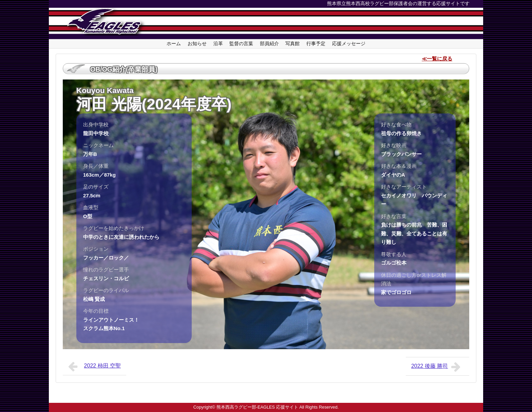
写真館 (292, 43)
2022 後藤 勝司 (438, 367)
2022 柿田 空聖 (94, 366)
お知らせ (197, 43)
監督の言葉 (241, 43)
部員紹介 (269, 43)
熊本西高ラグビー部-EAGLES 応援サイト (257, 407)
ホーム (174, 43)
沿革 (218, 43)
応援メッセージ (349, 43)
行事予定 (316, 43)
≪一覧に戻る (437, 59)
